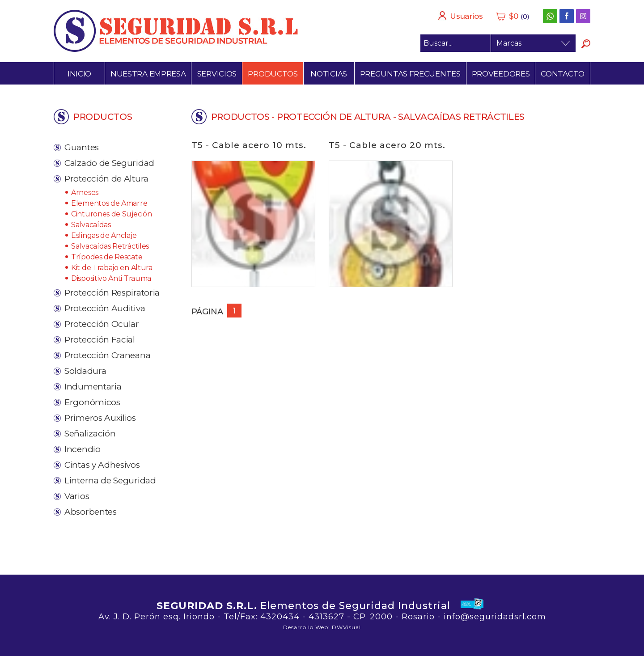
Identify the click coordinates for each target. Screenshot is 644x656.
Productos (273, 74)
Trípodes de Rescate (107, 257)
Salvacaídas (91, 225)
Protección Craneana (107, 355)
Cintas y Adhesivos (102, 465)
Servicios (217, 74)
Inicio (79, 74)
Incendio (83, 449)
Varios (77, 496)
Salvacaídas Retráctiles (110, 246)
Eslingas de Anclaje (104, 235)
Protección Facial (100, 340)
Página (207, 312)
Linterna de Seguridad (110, 480)
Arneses (85, 193)
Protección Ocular (102, 324)
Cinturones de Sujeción (111, 214)
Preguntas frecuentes (410, 74)
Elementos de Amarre (109, 203)
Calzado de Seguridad (109, 163)
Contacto (563, 74)
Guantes (82, 147)
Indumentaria (93, 387)
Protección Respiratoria (112, 293)
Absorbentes (91, 512)
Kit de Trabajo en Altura (112, 268)
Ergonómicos (92, 402)
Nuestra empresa (148, 74)
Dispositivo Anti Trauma (111, 278)
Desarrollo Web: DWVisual (322, 627)
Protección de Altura (106, 179)
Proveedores (501, 74)
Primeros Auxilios (100, 418)
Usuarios (461, 15)
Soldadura (85, 371)
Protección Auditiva (105, 308)
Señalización (90, 434)
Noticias (329, 74)
